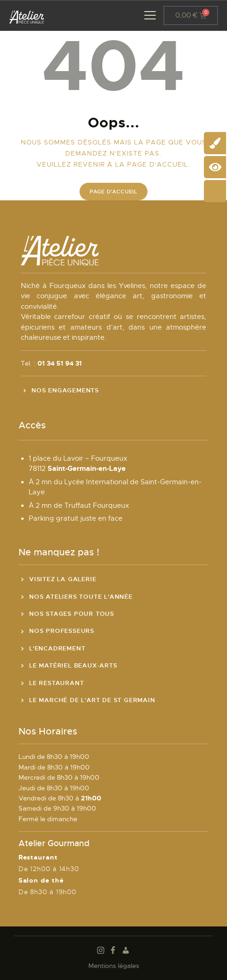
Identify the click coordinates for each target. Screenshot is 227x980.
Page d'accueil (113, 192)
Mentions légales (114, 966)
